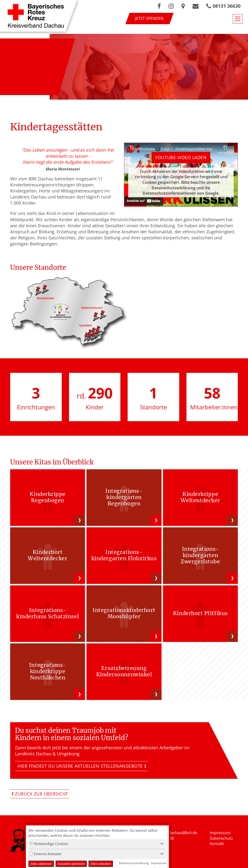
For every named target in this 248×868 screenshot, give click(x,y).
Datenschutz (221, 838)
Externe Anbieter (46, 854)
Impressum (220, 833)
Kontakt (217, 844)
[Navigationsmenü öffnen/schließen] (238, 19)
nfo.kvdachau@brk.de (177, 833)
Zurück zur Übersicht (42, 794)
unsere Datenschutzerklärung (186, 185)
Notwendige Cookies (49, 844)
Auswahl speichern (71, 864)
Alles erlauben (101, 864)
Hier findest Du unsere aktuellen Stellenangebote (80, 766)
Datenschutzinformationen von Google (181, 193)
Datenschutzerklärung (134, 863)
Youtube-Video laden (181, 157)
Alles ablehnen (41, 864)
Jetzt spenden (149, 18)
